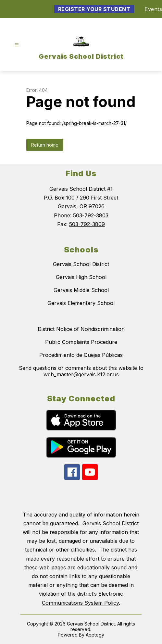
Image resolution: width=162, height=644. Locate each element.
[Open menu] (17, 45)
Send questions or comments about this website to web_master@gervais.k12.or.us (81, 371)
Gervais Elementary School (81, 303)
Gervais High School (81, 277)
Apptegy (95, 635)
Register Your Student (94, 9)
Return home (45, 145)
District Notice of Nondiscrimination (81, 329)
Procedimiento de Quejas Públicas (81, 355)
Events (153, 9)
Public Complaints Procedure (81, 342)
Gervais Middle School (81, 290)
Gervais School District (81, 264)
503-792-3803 (91, 215)
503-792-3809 (87, 224)
